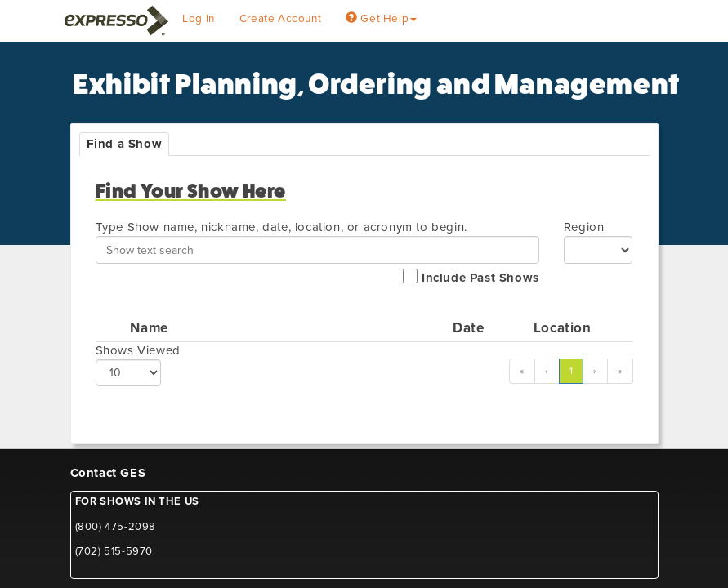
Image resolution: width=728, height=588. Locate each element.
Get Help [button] (381, 19)
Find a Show (125, 144)
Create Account (280, 19)
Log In (199, 19)
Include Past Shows (471, 277)
